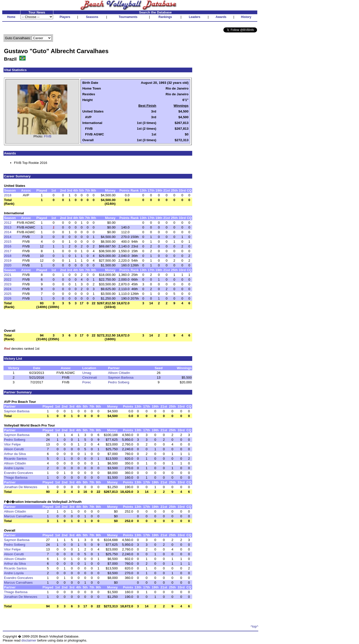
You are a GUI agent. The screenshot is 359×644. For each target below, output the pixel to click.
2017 (8, 251)
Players (65, 17)
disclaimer (29, 640)
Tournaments (128, 17)
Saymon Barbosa (121, 377)
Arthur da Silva (15, 454)
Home (11, 17)
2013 (8, 227)
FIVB (48, 136)
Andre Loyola (14, 468)
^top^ (254, 626)
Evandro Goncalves (18, 473)
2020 (8, 265)
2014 (8, 232)
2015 (8, 242)
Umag (87, 373)
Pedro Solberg (119, 382)
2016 (8, 246)
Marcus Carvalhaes (18, 516)
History (246, 17)
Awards (221, 17)
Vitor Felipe (12, 444)
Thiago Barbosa (16, 478)
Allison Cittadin (119, 373)
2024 (8, 289)
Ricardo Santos (15, 459)
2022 (8, 279)
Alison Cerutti (14, 449)
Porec (87, 382)
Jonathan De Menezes (21, 487)
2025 (8, 294)
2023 (8, 284)
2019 (8, 261)
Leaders (194, 17)
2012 (8, 223)
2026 (8, 298)
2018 (8, 195)
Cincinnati (90, 377)
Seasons (92, 17)
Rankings (165, 17)
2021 (8, 275)
